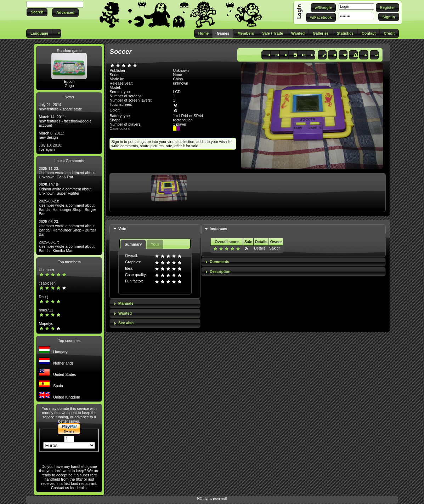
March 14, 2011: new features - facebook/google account (65, 121)
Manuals (126, 303)
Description (220, 271)
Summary (133, 244)
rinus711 (46, 310)
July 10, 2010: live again (50, 147)
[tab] (155, 229)
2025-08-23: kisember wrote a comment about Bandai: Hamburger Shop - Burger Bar (67, 207)
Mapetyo (46, 323)
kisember (46, 270)
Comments (219, 262)
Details (260, 248)
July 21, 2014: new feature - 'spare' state (60, 107)
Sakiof (275, 248)
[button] (37, 12)
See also (126, 323)
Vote (122, 229)
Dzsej (43, 297)
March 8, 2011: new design (51, 135)
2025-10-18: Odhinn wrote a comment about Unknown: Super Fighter (65, 189)
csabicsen (47, 283)
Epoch (69, 81)
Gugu (69, 86)
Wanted (125, 313)
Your (155, 244)
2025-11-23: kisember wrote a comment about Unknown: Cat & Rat (67, 173)
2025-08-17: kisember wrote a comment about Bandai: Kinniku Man (67, 246)
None (177, 75)
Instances (218, 229)
